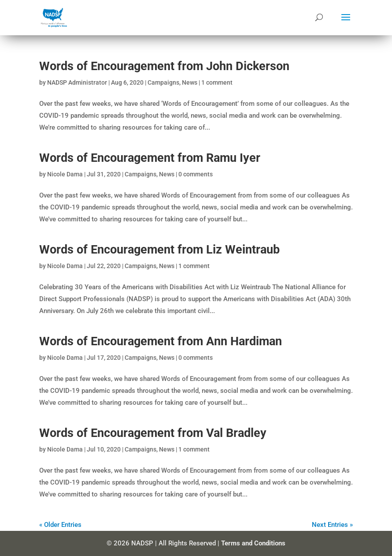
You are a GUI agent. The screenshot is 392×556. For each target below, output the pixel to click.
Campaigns (163, 82)
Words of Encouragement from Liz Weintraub (159, 250)
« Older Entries (60, 525)
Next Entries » (332, 525)
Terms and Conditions (253, 543)
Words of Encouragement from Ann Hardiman (161, 341)
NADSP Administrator (77, 82)
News (190, 82)
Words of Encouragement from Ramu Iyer (150, 158)
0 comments (196, 174)
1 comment (217, 82)
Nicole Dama (65, 174)
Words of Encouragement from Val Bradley (153, 433)
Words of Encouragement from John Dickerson (164, 66)
